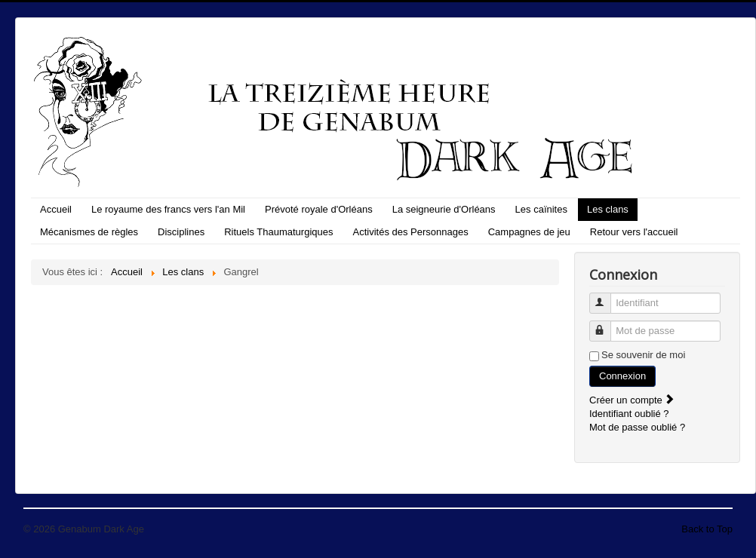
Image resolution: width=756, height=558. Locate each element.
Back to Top (707, 529)
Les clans (608, 209)
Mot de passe (607, 325)
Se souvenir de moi (643, 355)
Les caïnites (541, 209)
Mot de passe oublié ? (637, 427)
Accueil (56, 209)
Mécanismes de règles (89, 232)
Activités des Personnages (411, 232)
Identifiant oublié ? (629, 414)
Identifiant (607, 297)
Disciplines (181, 232)
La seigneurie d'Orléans (444, 209)
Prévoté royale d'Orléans (319, 209)
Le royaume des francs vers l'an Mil (168, 209)
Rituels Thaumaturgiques (278, 232)
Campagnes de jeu (529, 232)
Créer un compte (632, 400)
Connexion (622, 376)
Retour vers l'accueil (634, 232)
